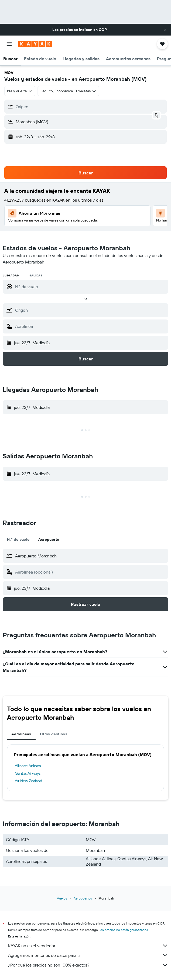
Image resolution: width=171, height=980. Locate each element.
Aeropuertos (83, 898)
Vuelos (62, 898)
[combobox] (20, 91)
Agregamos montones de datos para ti (88, 955)
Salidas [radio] (36, 275)
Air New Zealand (28, 781)
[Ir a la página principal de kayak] (35, 44)
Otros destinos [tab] (54, 734)
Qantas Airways (28, 773)
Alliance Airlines (28, 766)
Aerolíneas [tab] (21, 734)
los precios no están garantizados (124, 930)
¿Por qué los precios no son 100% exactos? (88, 965)
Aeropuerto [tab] (49, 539)
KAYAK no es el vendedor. (88, 946)
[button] (165, 30)
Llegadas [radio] (11, 275)
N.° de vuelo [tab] (18, 539)
